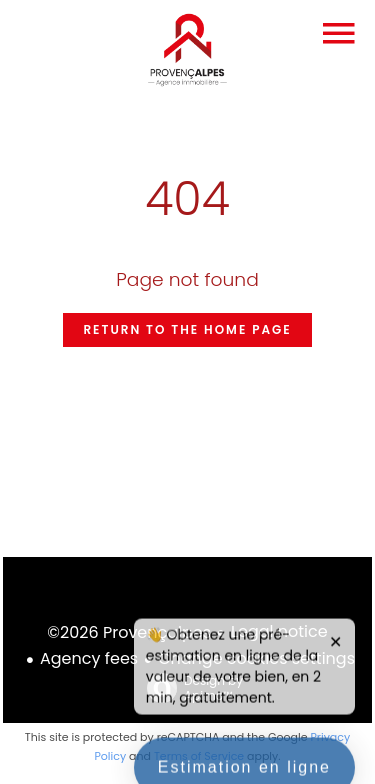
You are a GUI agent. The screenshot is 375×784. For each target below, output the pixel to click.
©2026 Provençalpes (129, 632)
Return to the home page (187, 329)
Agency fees (89, 658)
